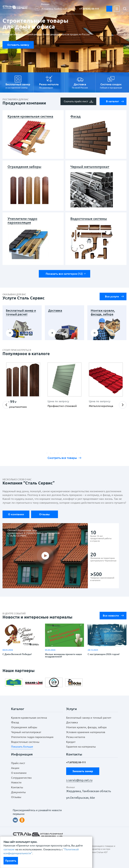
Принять (11, 861)
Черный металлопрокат (90, 167)
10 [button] (81, 454)
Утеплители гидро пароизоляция (22, 221)
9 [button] (77, 454)
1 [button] (99, 63)
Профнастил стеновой (62, 406)
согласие (9, 849)
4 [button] (59, 454)
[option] (23, 388)
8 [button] (74, 454)
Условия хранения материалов (86, 732)
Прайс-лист (18, 763)
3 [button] (120, 63)
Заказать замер (109, 9)
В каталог (115, 101)
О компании (16, 514)
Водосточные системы (89, 219)
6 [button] (66, 454)
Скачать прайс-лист (78, 101)
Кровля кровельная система (30, 116)
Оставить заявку (18, 45)
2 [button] (109, 63)
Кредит (71, 742)
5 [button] (63, 454)
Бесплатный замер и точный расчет (21, 312)
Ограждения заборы (24, 167)
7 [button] (70, 454)
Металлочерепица (101, 406)
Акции (15, 768)
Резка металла (76, 737)
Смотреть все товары (64, 458)
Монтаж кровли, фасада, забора (103, 312)
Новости (16, 782)
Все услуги (114, 296)
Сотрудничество (21, 778)
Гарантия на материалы (81, 747)
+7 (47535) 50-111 (89, 9)
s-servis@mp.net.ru (79, 780)
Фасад (76, 116)
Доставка (55, 310)
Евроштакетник (17, 407)
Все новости (113, 616)
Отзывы (45, 514)
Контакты (17, 787)
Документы (18, 792)
